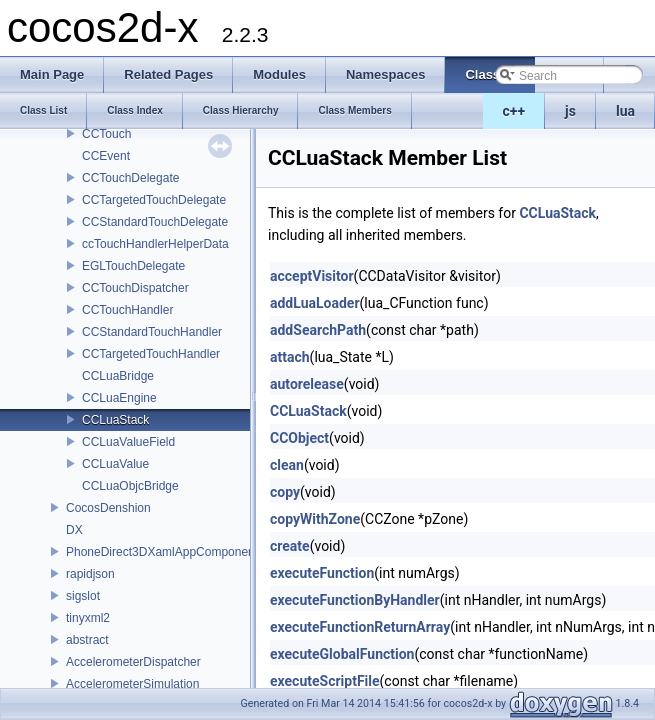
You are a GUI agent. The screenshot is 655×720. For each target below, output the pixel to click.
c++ (514, 111)
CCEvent (106, 156)
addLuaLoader (315, 303)
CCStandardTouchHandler (152, 332)
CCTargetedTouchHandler (151, 354)
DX (74, 530)
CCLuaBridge (118, 376)
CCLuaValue (115, 464)
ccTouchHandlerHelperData (155, 244)
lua (625, 111)
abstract (87, 640)
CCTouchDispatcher (135, 288)
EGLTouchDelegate (133, 266)
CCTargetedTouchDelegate (154, 200)
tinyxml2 (88, 618)
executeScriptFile (325, 681)
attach (290, 357)
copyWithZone (315, 519)
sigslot (83, 596)
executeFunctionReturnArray (360, 627)
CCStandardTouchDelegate (155, 222)
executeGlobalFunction (342, 654)
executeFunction (322, 573)
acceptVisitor (312, 276)
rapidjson (90, 574)
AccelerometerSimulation (132, 684)
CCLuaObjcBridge (130, 486)
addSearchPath (318, 330)
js (570, 111)
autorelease (307, 384)
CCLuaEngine (119, 398)
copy (285, 492)
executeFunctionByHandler (355, 600)
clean (287, 465)
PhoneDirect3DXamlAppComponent (162, 552)
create (290, 546)
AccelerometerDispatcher (133, 662)
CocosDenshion (108, 508)
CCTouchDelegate (130, 178)
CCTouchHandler (127, 310)
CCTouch (106, 134)
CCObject (299, 438)
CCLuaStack (115, 420)
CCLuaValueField (128, 442)
